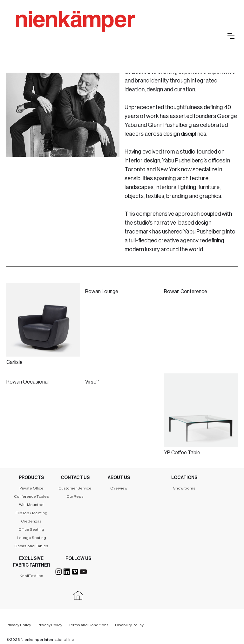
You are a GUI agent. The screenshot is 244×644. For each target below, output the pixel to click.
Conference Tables (31, 496)
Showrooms (184, 488)
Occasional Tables (31, 546)
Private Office (31, 488)
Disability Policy (129, 625)
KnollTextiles (31, 576)
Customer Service (75, 488)
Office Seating (31, 529)
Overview (119, 488)
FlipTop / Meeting (31, 513)
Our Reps (75, 496)
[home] (108, 28)
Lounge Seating (31, 538)
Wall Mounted (31, 505)
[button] (231, 36)
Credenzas (31, 521)
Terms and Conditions (89, 625)
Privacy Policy (19, 625)
